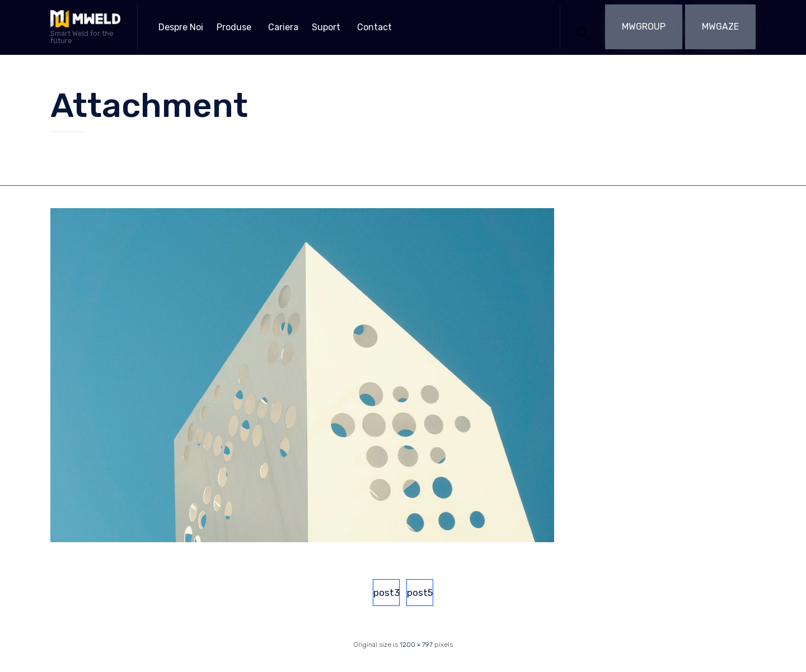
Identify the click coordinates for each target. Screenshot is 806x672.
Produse (234, 27)
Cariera (283, 27)
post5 (420, 593)
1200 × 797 (416, 645)
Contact (374, 27)
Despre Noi (181, 27)
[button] (644, 27)
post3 (386, 593)
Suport (326, 27)
